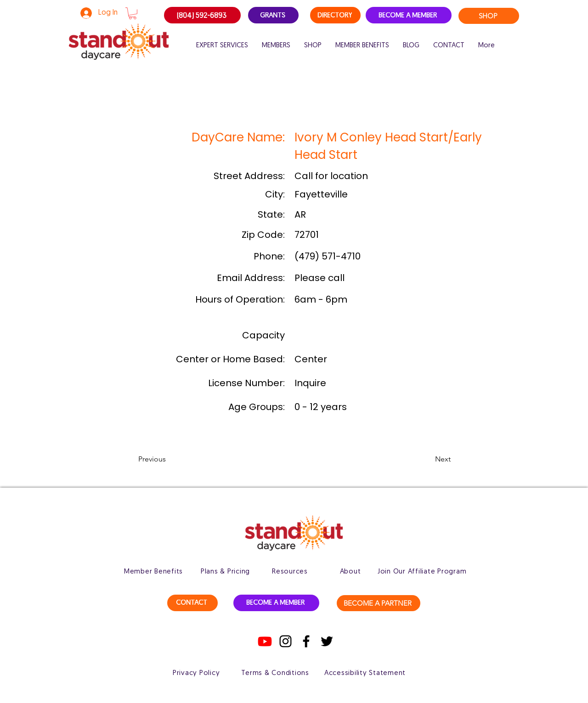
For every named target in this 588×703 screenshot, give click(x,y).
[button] (133, 13)
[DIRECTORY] (335, 15)
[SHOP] (489, 16)
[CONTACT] (192, 603)
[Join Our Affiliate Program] (422, 572)
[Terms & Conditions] (275, 673)
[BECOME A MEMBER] (409, 15)
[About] (350, 572)
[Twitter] (327, 641)
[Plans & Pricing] (225, 572)
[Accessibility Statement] (365, 673)
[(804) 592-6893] (202, 15)
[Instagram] (286, 641)
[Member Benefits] (153, 572)
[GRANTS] (273, 15)
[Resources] (290, 572)
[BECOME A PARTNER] (379, 603)
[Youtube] (265, 641)
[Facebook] (306, 641)
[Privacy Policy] (196, 673)
